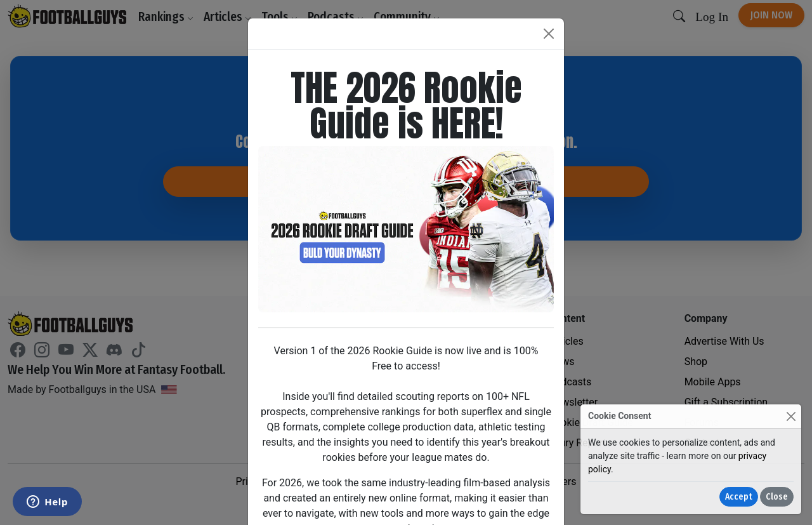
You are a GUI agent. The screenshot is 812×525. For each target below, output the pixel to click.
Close (777, 497)
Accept (739, 497)
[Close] (791, 416)
